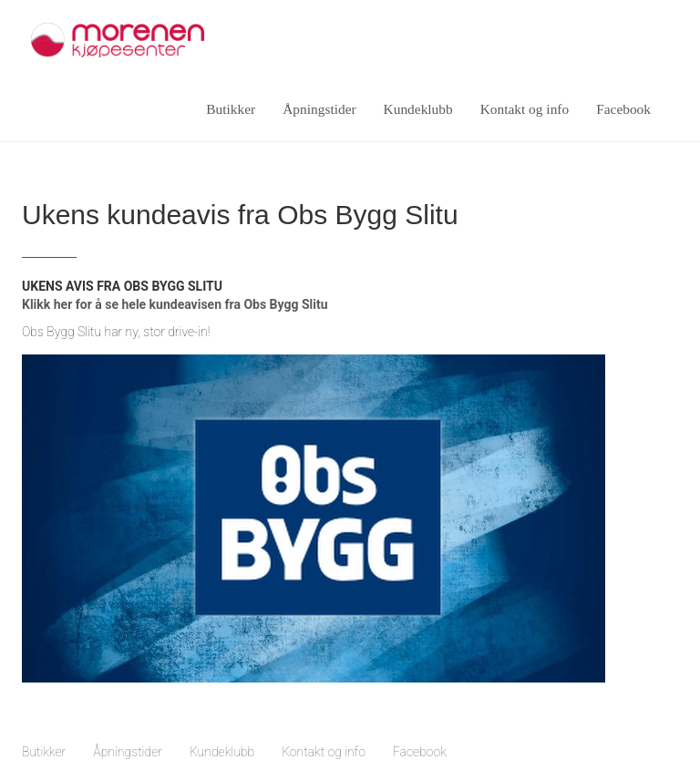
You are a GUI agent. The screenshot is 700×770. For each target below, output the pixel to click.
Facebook (623, 109)
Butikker (231, 109)
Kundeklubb (418, 109)
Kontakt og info (525, 109)
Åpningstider (319, 109)
